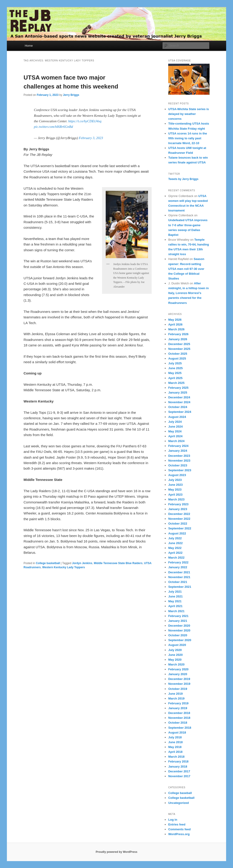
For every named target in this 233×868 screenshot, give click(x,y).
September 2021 (180, 587)
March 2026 (176, 329)
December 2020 (179, 626)
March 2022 (176, 558)
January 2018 (178, 767)
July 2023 (175, 480)
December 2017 (179, 771)
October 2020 (178, 635)
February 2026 (178, 334)
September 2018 (180, 728)
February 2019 (178, 703)
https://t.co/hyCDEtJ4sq (85, 121)
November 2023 (179, 461)
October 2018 (178, 723)
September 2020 (180, 640)
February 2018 (178, 761)
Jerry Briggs (71, 95)
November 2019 (179, 684)
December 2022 (179, 514)
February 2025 (178, 388)
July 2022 (175, 538)
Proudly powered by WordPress (116, 852)
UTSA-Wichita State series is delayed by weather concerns (189, 114)
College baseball (180, 793)
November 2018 (179, 718)
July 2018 (175, 737)
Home (29, 46)
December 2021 (179, 572)
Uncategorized (179, 803)
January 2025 (178, 393)
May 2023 (175, 490)
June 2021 (175, 596)
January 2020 (178, 674)
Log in (173, 820)
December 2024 (179, 397)
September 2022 (180, 528)
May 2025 (175, 373)
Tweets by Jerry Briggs (183, 179)
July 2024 (175, 422)
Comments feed (179, 829)
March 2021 (176, 611)
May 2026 (175, 320)
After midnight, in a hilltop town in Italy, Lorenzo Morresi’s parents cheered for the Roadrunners (188, 293)
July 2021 (175, 592)
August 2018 (177, 732)
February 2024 (178, 446)
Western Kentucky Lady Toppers (64, 567)
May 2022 (175, 548)
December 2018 (179, 713)
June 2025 (175, 368)
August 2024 (177, 417)
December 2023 (179, 456)
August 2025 (177, 358)
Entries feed (177, 824)
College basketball (48, 563)
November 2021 (179, 577)
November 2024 (179, 402)
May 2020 (175, 660)
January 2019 (178, 708)
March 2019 (176, 698)
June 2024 (175, 427)
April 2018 (175, 752)
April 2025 (175, 378)
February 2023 (178, 504)
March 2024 (176, 441)
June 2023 (175, 485)
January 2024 (178, 451)
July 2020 (175, 650)
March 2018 (176, 757)
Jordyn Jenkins (82, 563)
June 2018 (175, 742)
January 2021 (178, 621)
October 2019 (178, 689)
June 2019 (175, 694)
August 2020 (177, 645)
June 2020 (175, 655)
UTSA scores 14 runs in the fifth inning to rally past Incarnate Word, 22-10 (188, 138)
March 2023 (176, 499)
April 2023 (175, 495)
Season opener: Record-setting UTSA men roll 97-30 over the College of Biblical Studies (186, 269)
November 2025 (179, 349)
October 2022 (178, 524)
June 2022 (175, 543)
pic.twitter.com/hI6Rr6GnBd (54, 127)
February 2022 (178, 562)
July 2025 (175, 363)
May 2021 (175, 601)
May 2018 (175, 747)
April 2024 (175, 436)
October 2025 (178, 354)
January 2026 (178, 339)
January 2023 (178, 509)
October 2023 (178, 465)
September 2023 (180, 470)
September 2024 (180, 412)
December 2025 (179, 344)
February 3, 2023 (91, 138)
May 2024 (175, 431)
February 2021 (178, 616)
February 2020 (178, 669)
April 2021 (175, 606)
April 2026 (175, 324)
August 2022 (177, 533)
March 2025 (176, 383)
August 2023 (177, 475)
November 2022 (179, 519)
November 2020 (179, 630)
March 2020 (176, 664)
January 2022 (178, 567)
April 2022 (175, 553)
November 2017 (179, 776)
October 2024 (178, 407)
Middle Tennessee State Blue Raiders (118, 563)
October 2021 (178, 582)
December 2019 (179, 679)
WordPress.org (179, 834)
